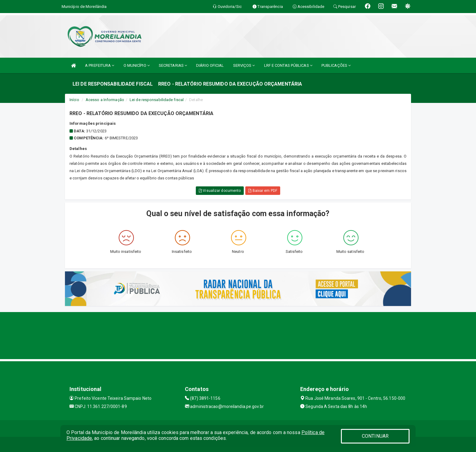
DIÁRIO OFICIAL (210, 65)
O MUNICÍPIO (137, 65)
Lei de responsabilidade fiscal (157, 100)
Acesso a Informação (105, 100)
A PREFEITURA (100, 65)
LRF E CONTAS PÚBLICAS (288, 65)
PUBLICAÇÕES (336, 65)
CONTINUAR (375, 436)
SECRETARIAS (173, 65)
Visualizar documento (220, 191)
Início (74, 100)
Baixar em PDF (263, 191)
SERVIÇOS (244, 65)
